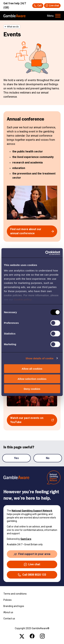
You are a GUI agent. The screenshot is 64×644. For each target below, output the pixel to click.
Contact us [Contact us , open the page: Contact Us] (9, 619)
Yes (16, 458)
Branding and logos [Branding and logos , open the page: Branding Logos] (14, 606)
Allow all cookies (32, 369)
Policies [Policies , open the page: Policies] (8, 600)
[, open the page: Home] (15, 16)
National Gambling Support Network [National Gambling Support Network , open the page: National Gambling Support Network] (32, 511)
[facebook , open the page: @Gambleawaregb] (32, 636)
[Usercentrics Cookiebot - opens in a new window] (46, 253)
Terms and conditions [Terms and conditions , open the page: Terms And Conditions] (15, 594)
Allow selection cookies (32, 379)
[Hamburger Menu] (54, 16)
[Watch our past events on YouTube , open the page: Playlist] (32, 420)
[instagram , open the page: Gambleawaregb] (42, 636)
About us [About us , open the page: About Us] (8, 612)
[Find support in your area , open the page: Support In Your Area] (32, 554)
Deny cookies (32, 389)
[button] (52, 6)
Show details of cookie (40, 358)
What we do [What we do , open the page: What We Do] (13, 27)
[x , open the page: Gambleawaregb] (22, 636)
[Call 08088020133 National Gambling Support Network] (38, 6)
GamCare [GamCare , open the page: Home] (26, 539)
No (48, 458)
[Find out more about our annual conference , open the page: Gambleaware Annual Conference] (32, 231)
